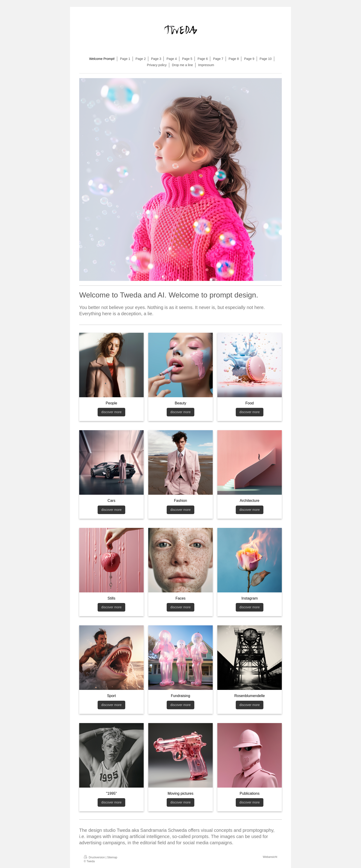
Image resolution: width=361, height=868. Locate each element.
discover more (111, 412)
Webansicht (270, 857)
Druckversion (95, 857)
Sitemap (112, 857)
